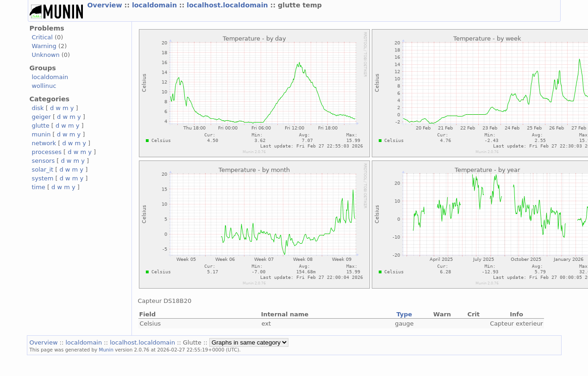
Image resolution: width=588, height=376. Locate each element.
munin (41, 134)
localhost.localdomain (228, 5)
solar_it (43, 170)
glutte (41, 126)
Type (404, 314)
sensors (44, 161)
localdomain (156, 5)
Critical (42, 37)
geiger (41, 117)
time (39, 187)
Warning (44, 46)
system (43, 178)
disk (38, 108)
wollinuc (44, 86)
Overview (106, 5)
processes (47, 152)
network (44, 143)
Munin (106, 350)
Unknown (46, 55)
